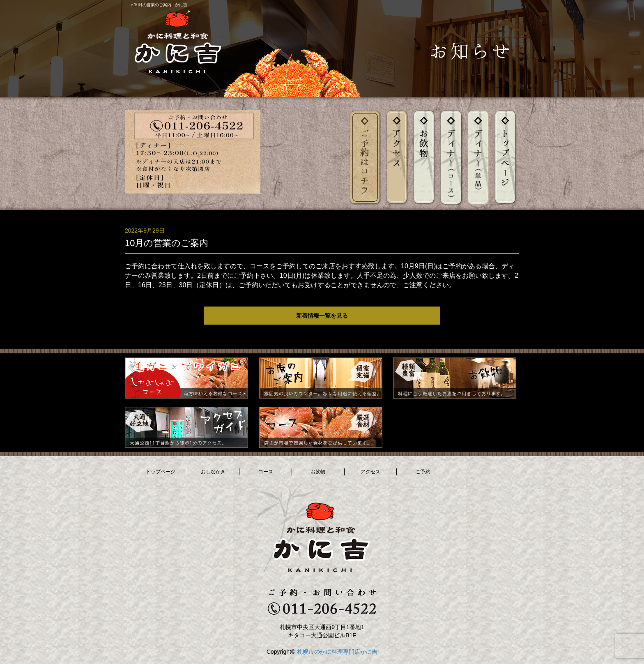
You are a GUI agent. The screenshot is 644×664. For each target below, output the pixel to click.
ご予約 (423, 472)
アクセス (370, 472)
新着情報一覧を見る (322, 316)
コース (266, 472)
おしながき (213, 472)
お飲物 (318, 472)
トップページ (161, 472)
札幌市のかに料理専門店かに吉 (337, 652)
